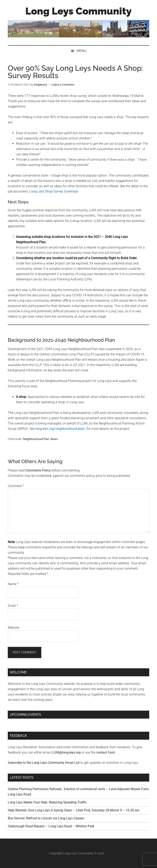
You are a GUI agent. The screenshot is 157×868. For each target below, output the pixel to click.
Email (13, 606)
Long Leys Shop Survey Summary (54, 191)
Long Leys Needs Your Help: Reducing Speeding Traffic (47, 802)
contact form (106, 752)
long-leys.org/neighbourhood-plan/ (61, 429)
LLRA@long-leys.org (66, 752)
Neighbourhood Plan (36, 439)
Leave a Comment (63, 85)
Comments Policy (38, 470)
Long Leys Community (78, 11)
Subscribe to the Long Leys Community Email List (44, 763)
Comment (16, 486)
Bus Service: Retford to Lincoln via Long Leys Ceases (46, 818)
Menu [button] (82, 51)
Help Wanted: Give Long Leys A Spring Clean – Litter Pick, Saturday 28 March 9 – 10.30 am (74, 810)
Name (13, 584)
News (54, 439)
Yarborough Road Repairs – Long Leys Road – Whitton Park (51, 826)
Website (13, 628)
